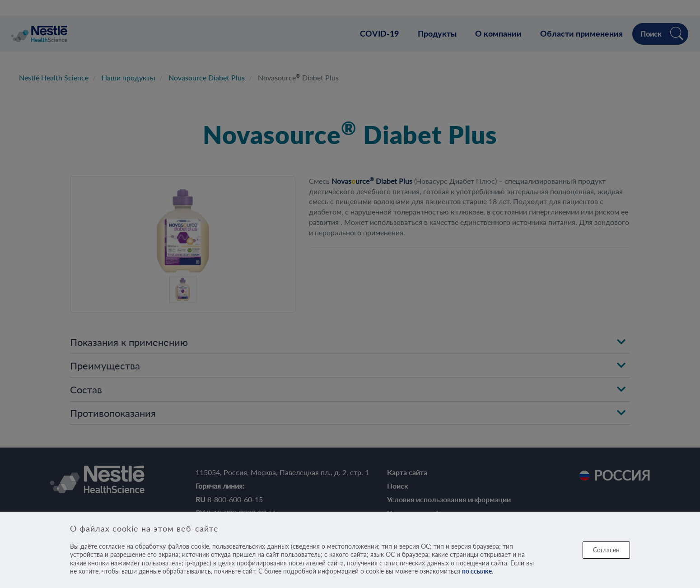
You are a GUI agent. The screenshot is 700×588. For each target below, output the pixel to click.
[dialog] (350, 550)
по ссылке (477, 571)
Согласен (606, 550)
